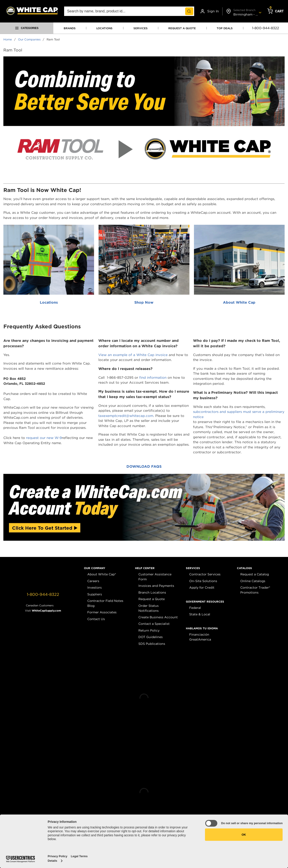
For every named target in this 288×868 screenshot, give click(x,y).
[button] (95, 568)
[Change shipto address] (243, 11)
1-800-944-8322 (265, 28)
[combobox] (129, 11)
